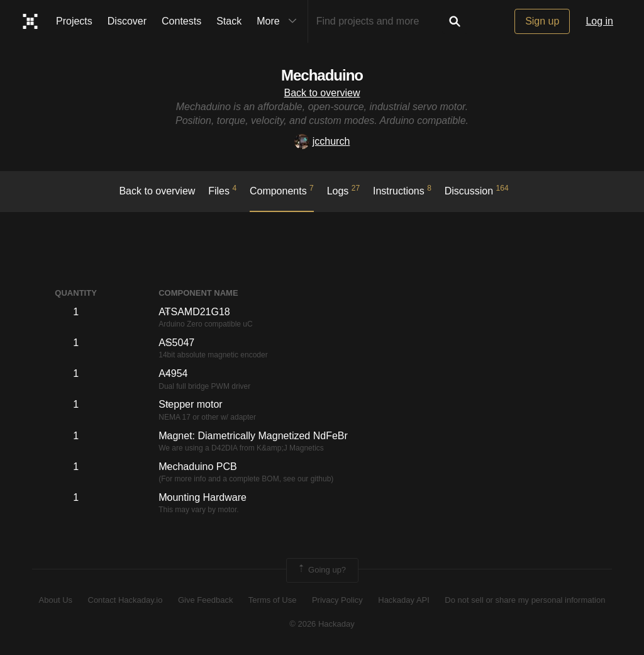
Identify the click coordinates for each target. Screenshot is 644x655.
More (279, 21)
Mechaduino (322, 75)
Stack (229, 21)
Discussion (477, 190)
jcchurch (322, 141)
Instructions (402, 190)
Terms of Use (273, 600)
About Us (56, 600)
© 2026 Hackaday (322, 624)
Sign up (542, 21)
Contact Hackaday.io (125, 600)
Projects (74, 21)
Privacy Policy (337, 600)
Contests (181, 21)
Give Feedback (205, 600)
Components (282, 190)
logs (344, 190)
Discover (127, 21)
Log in (599, 21)
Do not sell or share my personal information (525, 600)
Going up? (321, 570)
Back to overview (322, 93)
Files (222, 190)
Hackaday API (404, 600)
